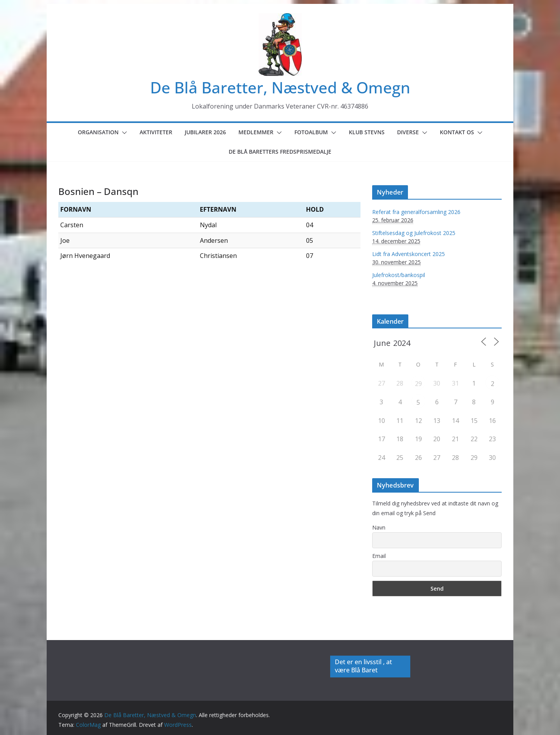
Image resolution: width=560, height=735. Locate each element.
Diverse (408, 132)
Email (379, 556)
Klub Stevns (367, 132)
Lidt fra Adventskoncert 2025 (409, 254)
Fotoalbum (311, 132)
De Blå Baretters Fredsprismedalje (280, 152)
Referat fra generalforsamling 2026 (416, 212)
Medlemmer (256, 132)
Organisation (98, 132)
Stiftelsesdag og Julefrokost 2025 (414, 233)
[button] (123, 133)
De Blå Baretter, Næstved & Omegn (280, 87)
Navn (379, 527)
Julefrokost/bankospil (399, 275)
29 (418, 384)
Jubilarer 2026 (205, 132)
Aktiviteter (156, 132)
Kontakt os (457, 132)
